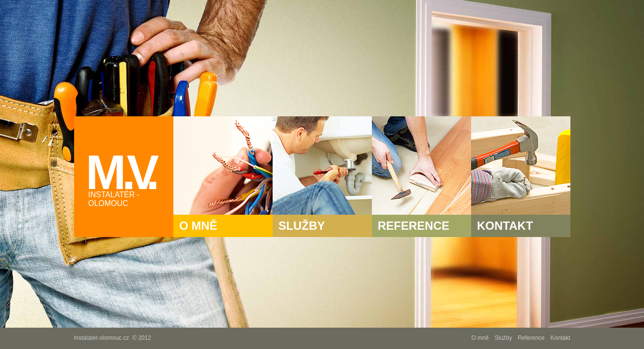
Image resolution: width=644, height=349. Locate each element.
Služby (503, 338)
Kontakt (560, 338)
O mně (480, 338)
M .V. (130, 176)
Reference (531, 338)
